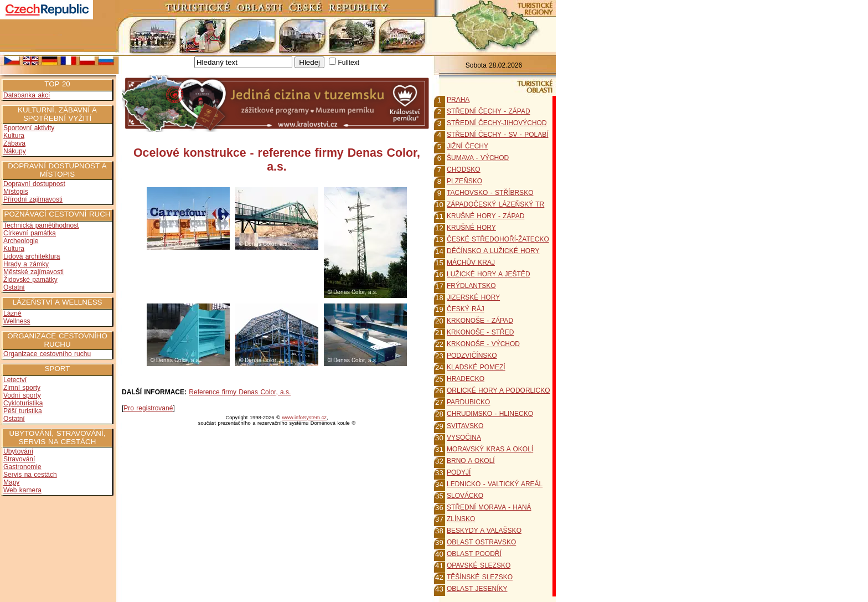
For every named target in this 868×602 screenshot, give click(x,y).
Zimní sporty (22, 388)
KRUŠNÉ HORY (471, 228)
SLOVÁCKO (465, 496)
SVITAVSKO (465, 426)
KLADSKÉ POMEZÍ (476, 367)
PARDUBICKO (468, 402)
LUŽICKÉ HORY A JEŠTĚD (489, 274)
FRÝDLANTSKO (471, 286)
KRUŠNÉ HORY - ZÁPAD (485, 216)
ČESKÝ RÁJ (466, 309)
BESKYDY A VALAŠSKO (484, 531)
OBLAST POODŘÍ (474, 554)
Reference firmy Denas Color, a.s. (240, 392)
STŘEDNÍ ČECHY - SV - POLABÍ (497, 135)
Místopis (16, 192)
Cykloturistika (23, 403)
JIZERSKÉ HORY (473, 297)
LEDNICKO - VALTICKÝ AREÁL (495, 484)
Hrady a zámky (26, 264)
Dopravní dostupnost (34, 184)
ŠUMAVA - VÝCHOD (478, 158)
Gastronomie (22, 467)
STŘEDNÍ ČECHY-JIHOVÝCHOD (497, 123)
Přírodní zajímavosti (33, 199)
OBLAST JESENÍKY (477, 589)
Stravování (19, 459)
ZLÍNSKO (461, 519)
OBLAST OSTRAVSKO (481, 542)
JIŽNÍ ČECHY (467, 146)
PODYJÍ (459, 472)
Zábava (14, 143)
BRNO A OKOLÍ (471, 461)
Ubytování (18, 451)
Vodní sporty (22, 395)
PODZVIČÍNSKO (472, 356)
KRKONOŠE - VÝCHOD (483, 344)
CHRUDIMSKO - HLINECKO (490, 414)
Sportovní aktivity (29, 128)
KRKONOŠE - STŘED (480, 332)
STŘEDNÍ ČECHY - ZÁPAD (489, 111)
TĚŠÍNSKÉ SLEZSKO (480, 577)
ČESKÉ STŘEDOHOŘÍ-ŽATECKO (498, 239)
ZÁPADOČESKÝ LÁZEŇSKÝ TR (495, 204)
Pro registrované (148, 408)
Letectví (15, 380)
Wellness (17, 321)
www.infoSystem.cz (304, 418)
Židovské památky (30, 280)
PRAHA (458, 100)
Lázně (12, 313)
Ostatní (14, 287)
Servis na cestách (30, 475)
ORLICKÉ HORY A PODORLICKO (498, 390)
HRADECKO (466, 379)
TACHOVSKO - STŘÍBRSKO (490, 193)
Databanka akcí (27, 95)
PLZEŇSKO (464, 181)
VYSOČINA (464, 438)
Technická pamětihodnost (41, 225)
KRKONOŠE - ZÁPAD (480, 321)
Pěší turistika (23, 411)
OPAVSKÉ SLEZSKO (479, 565)
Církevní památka (30, 233)
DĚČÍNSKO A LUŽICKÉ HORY (493, 251)
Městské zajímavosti (33, 272)
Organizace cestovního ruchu (47, 354)
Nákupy (15, 151)
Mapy (11, 482)
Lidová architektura (32, 256)
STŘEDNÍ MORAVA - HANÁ (489, 507)
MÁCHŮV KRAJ (471, 263)
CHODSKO (464, 169)
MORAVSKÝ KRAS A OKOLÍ (490, 449)
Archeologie (21, 241)
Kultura (14, 136)
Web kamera (22, 490)
